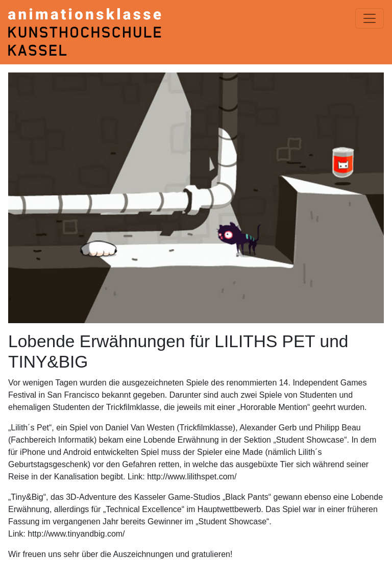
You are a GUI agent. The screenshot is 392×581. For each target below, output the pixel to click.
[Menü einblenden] (370, 18)
